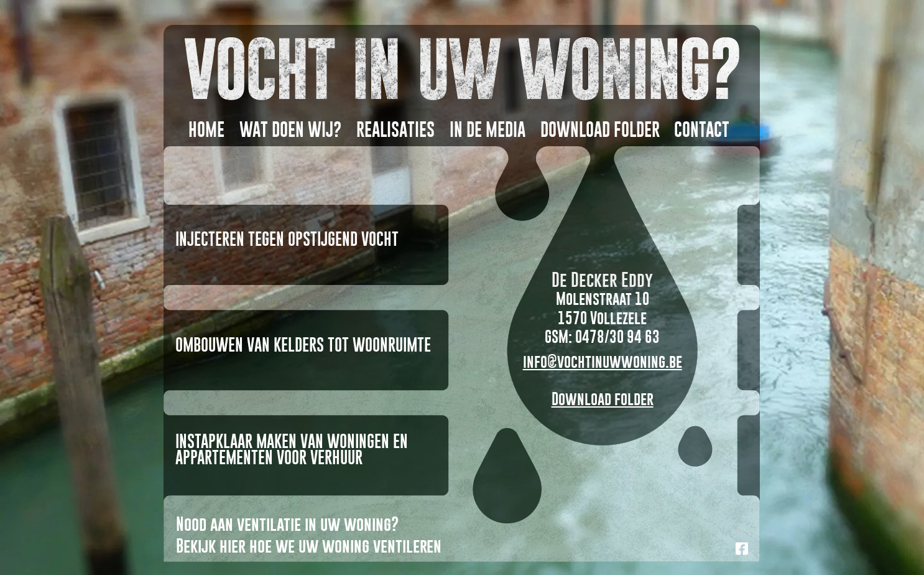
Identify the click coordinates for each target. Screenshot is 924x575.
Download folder (603, 399)
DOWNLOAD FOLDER (600, 129)
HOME (206, 129)
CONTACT (702, 129)
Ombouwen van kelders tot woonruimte (303, 345)
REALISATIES (395, 129)
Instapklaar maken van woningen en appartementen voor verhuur (292, 449)
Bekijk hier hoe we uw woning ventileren (309, 546)
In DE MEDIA (487, 129)
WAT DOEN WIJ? (290, 129)
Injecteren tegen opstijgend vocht (287, 239)
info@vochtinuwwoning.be (603, 361)
